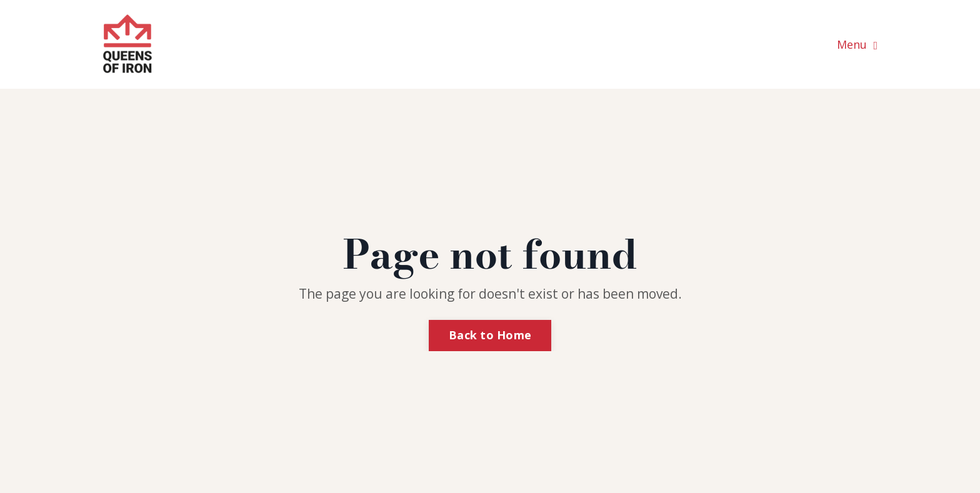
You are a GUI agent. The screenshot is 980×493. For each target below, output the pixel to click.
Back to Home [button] (490, 335)
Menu (857, 44)
